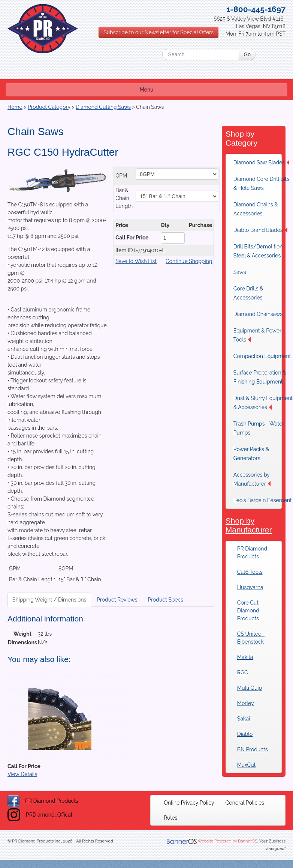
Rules (170, 818)
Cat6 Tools (250, 572)
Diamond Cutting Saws (103, 107)
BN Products (253, 749)
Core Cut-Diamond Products (249, 611)
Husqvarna (250, 587)
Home (15, 107)
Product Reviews (117, 600)
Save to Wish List (136, 261)
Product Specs (165, 600)
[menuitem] (189, 803)
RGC (243, 672)
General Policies (245, 803)
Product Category (49, 107)
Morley (246, 703)
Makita (245, 657)
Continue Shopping (189, 261)
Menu (147, 90)
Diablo (245, 734)
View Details (22, 774)
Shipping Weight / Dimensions (49, 600)
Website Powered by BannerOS (228, 841)
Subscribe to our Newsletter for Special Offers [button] (158, 32)
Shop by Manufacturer (249, 525)
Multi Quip (250, 688)
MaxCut (246, 765)
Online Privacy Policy (189, 803)
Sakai (244, 719)
